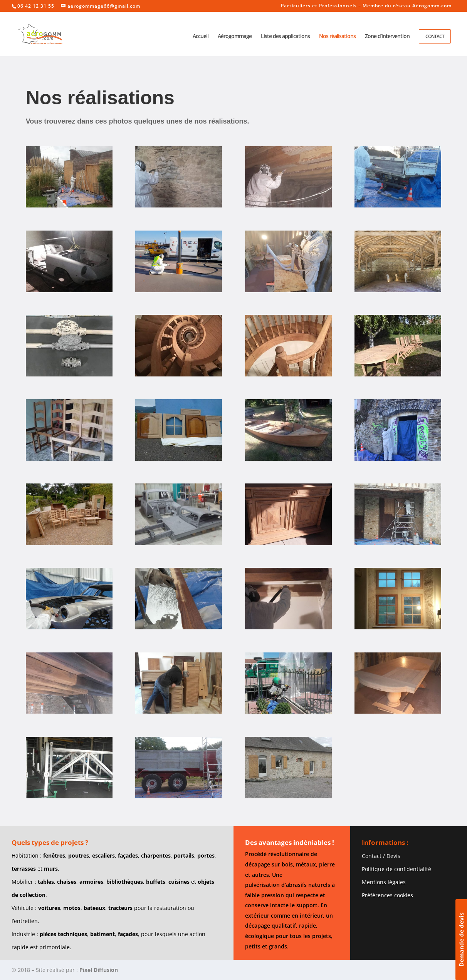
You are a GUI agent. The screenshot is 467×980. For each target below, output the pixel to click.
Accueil (201, 37)
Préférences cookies (387, 895)
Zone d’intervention (387, 37)
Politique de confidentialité (396, 869)
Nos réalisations (337, 37)
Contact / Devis (381, 856)
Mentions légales (384, 882)
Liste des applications (285, 37)
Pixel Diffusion (99, 970)
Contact (435, 36)
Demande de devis (461, 940)
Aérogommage (235, 37)
